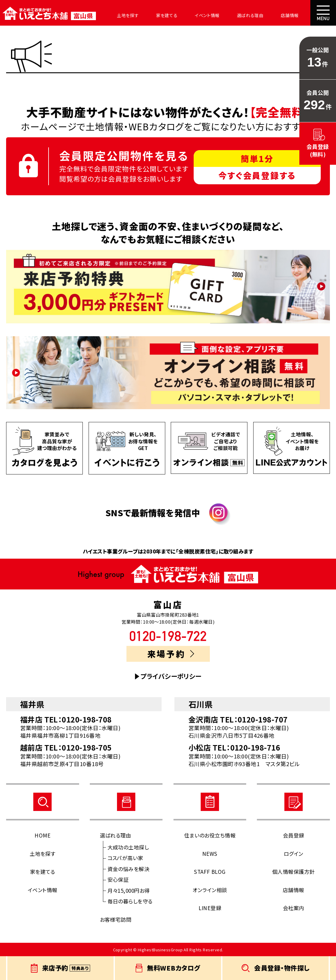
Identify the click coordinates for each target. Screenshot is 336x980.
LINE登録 (210, 908)
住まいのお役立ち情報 (210, 835)
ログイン (294, 854)
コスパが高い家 (125, 858)
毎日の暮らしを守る (130, 901)
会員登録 (294, 835)
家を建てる (155, 15)
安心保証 (118, 879)
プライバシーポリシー (171, 676)
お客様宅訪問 (116, 919)
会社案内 (298, 15)
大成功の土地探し (128, 847)
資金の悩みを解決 (129, 869)
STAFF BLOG (210, 872)
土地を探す (120, 15)
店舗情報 (267, 15)
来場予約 (171, 654)
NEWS (210, 854)
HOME (42, 835)
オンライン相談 (210, 890)
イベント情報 (192, 15)
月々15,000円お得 (129, 890)
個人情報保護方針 (294, 872)
